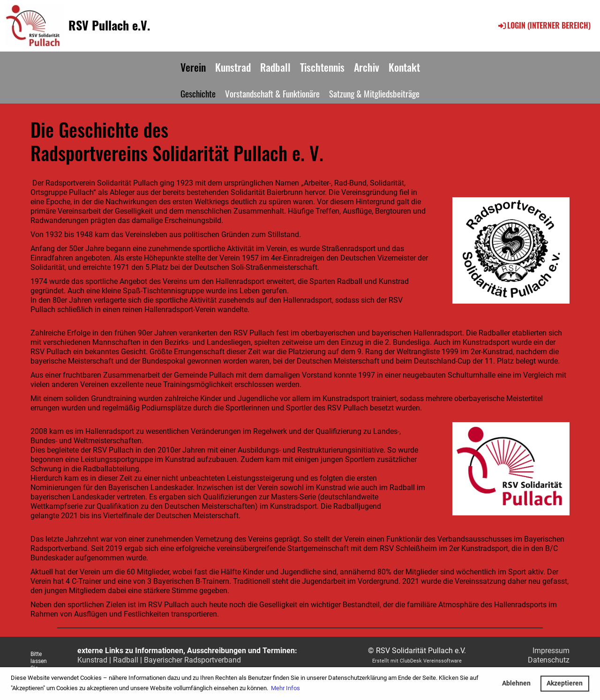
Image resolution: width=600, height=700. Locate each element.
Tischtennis (322, 67)
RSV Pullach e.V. (109, 26)
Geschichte (198, 93)
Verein (193, 67)
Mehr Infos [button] (285, 688)
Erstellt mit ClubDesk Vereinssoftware (417, 661)
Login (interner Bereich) (544, 25)
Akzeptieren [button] (565, 683)
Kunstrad (233, 67)
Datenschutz (549, 660)
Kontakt (404, 67)
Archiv (367, 67)
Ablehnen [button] (516, 683)
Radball (275, 67)
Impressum (551, 651)
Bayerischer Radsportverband (192, 660)
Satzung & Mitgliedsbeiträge (374, 93)
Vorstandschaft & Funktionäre (272, 93)
